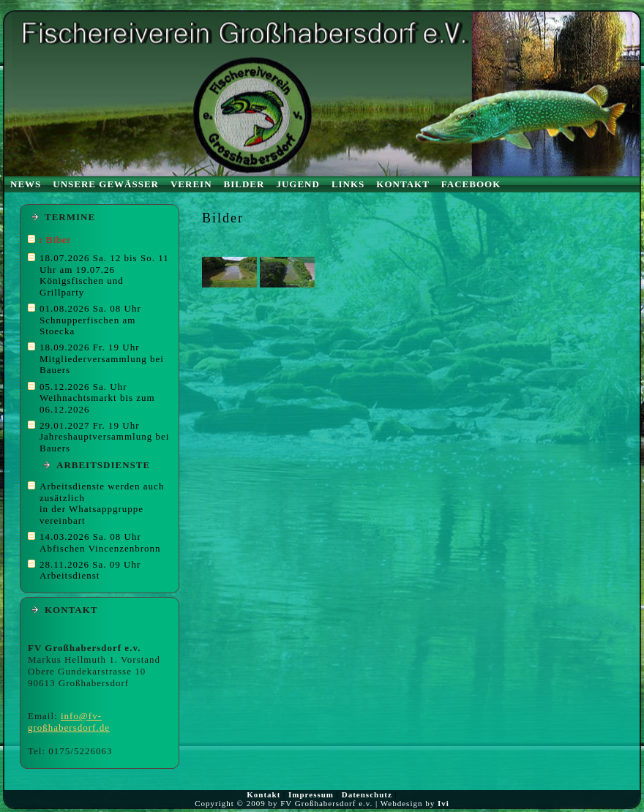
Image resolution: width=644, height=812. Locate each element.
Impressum (311, 794)
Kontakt (263, 794)
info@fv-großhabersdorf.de (69, 722)
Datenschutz (367, 794)
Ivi (443, 803)
